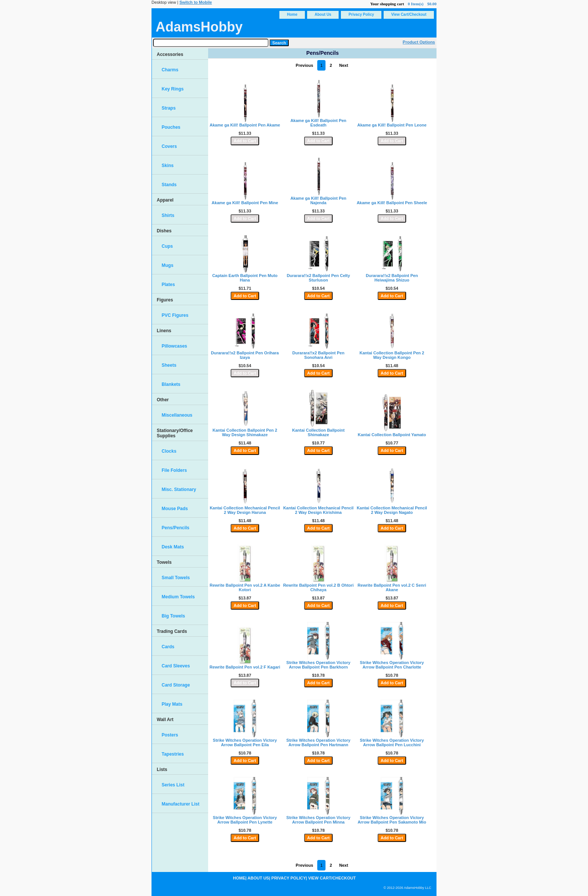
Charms (170, 70)
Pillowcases (174, 346)
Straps (169, 108)
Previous (304, 65)
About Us (323, 14)
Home (292, 14)
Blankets (171, 384)
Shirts (168, 215)
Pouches (171, 127)
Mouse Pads (175, 509)
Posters (170, 735)
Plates (168, 285)
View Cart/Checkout (409, 14)
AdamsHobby (199, 27)
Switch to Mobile (196, 2)
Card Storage (176, 685)
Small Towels (176, 578)
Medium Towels (178, 597)
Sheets (169, 365)
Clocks (169, 451)
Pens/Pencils (175, 528)
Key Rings (173, 89)
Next (344, 65)
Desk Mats (173, 547)
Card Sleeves (176, 666)
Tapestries (173, 754)
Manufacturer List (181, 804)
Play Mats (172, 704)
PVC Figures (175, 315)
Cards (168, 647)
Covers (169, 146)
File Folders (174, 470)
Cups (167, 246)
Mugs (167, 265)
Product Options (419, 42)
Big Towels (173, 616)
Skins (168, 166)
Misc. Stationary (179, 489)
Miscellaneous (177, 415)
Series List (173, 785)
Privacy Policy (361, 14)
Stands (169, 185)
